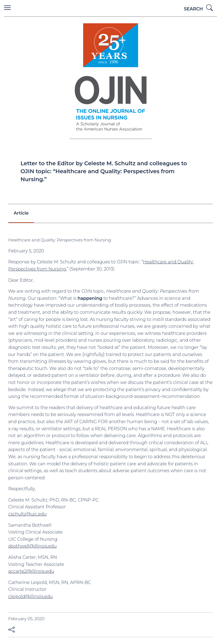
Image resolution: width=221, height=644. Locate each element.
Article (21, 213)
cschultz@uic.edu (27, 514)
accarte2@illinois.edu (31, 571)
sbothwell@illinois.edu (33, 546)
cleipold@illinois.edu (30, 596)
